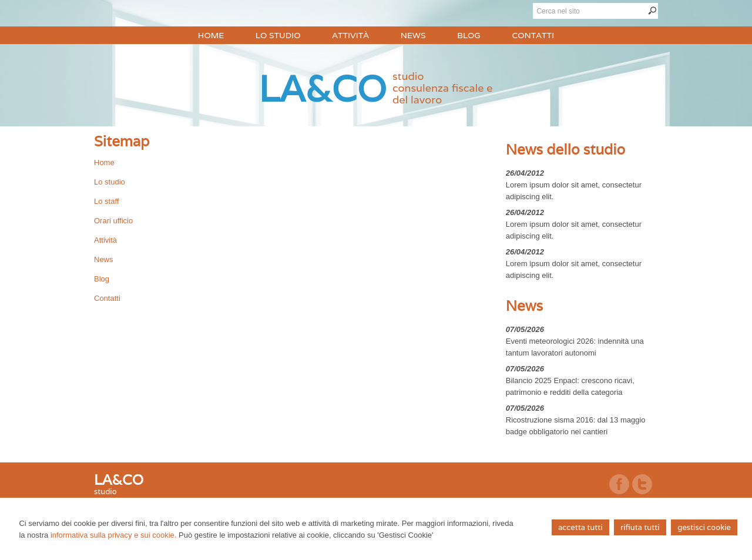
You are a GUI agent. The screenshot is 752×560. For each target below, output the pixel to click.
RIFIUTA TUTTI (640, 527)
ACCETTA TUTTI (580, 527)
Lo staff (106, 201)
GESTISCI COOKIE (704, 527)
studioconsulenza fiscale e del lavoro (443, 88)
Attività (105, 240)
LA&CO (323, 88)
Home (104, 162)
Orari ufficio (113, 221)
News (104, 259)
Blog (102, 279)
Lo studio (110, 182)
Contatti (107, 298)
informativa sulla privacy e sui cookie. (114, 535)
